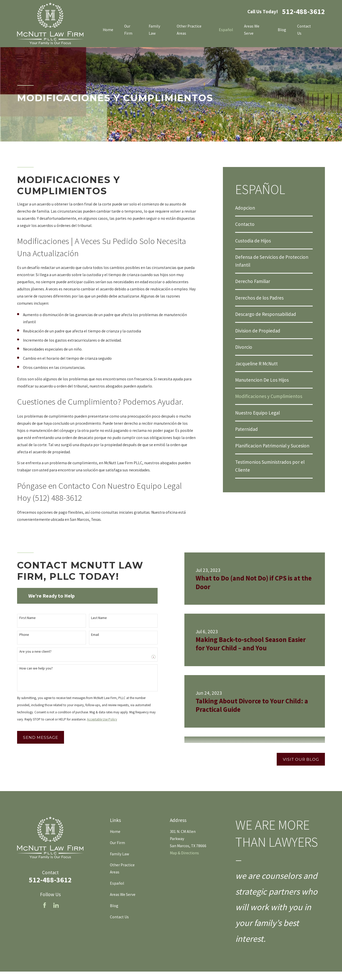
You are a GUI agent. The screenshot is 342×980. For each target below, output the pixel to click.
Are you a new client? (33, 652)
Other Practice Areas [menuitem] (189, 30)
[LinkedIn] (56, 905)
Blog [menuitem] (282, 30)
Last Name (96, 618)
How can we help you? (33, 668)
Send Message (38, 737)
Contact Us (119, 917)
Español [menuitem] (226, 30)
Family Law (119, 854)
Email (92, 635)
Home (115, 831)
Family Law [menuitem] (154, 30)
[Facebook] (45, 905)
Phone (21, 635)
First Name (25, 618)
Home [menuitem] (108, 30)
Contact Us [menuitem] (304, 30)
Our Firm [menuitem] (128, 30)
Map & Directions (184, 853)
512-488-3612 (303, 12)
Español (117, 883)
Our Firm (117, 843)
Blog (114, 906)
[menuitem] (274, 208)
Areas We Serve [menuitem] (252, 30)
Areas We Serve (123, 894)
